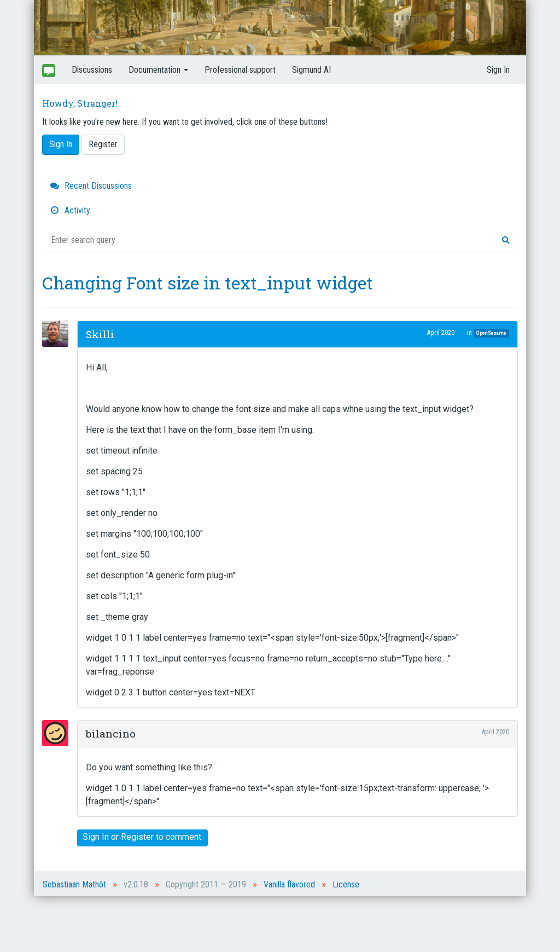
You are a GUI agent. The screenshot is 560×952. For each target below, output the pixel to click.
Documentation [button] (158, 70)
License (346, 884)
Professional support (240, 70)
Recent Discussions (91, 186)
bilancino (111, 733)
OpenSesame (491, 333)
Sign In (498, 70)
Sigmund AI (311, 70)
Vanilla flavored (289, 884)
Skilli (100, 334)
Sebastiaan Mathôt (74, 884)
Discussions (92, 70)
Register (103, 144)
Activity (70, 210)
